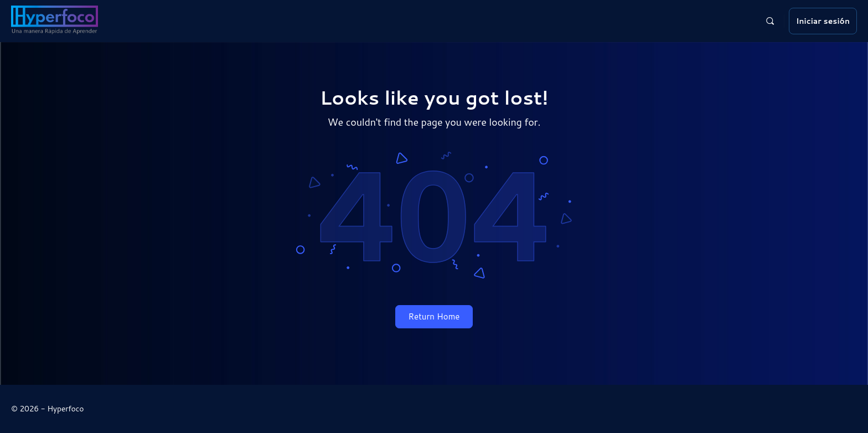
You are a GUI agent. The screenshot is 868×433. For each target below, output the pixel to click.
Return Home (434, 316)
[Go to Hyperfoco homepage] (55, 19)
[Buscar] (770, 21)
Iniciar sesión (823, 21)
